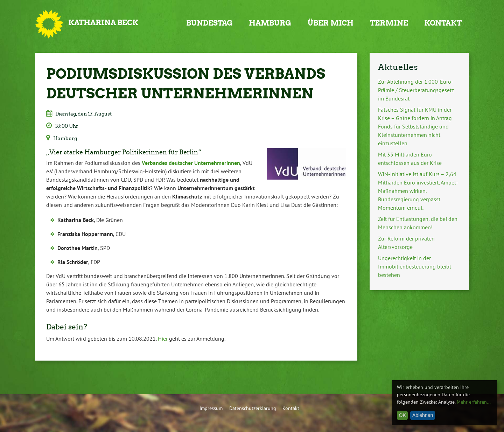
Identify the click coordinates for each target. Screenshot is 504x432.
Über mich (331, 23)
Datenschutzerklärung (253, 408)
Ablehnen (423, 415)
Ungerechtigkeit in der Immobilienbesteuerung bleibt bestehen (415, 266)
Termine (389, 23)
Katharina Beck (103, 23)
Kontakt (443, 23)
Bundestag (209, 23)
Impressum (211, 408)
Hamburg (270, 23)
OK (402, 415)
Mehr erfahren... (474, 402)
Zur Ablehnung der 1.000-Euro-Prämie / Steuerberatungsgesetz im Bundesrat (416, 90)
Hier (163, 339)
